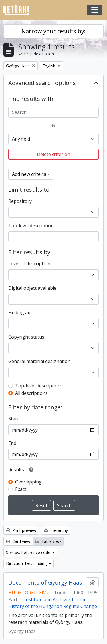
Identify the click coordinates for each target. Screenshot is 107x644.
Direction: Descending (27, 563)
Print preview (21, 530)
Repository (20, 201)
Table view (48, 541)
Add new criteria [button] (29, 174)
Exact (21, 489)
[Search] (53, 112)
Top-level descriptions (39, 386)
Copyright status (26, 337)
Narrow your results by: (53, 31)
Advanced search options (42, 83)
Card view (18, 541)
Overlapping (28, 482)
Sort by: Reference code (29, 552)
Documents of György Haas (45, 583)
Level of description (29, 264)
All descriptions (31, 393)
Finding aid (20, 312)
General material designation (39, 361)
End (12, 443)
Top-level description (31, 226)
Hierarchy (56, 530)
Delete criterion (53, 154)
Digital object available (32, 288)
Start (14, 419)
